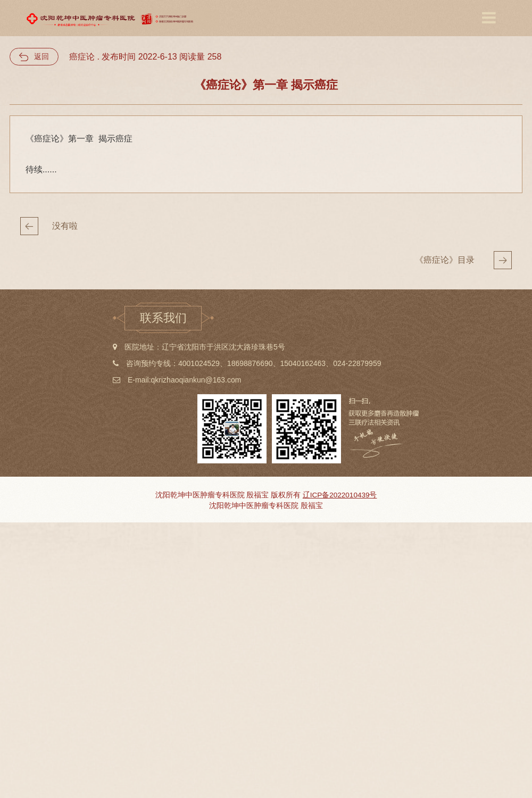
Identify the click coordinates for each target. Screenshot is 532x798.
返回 (41, 56)
